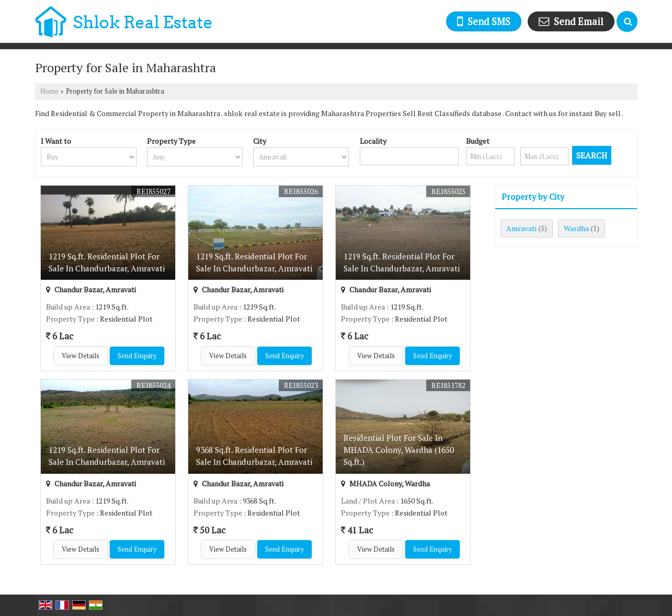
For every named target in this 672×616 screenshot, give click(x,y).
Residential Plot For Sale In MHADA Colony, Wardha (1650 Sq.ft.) (399, 450)
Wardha (576, 228)
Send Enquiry (137, 356)
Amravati (521, 228)
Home (49, 91)
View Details (81, 356)
